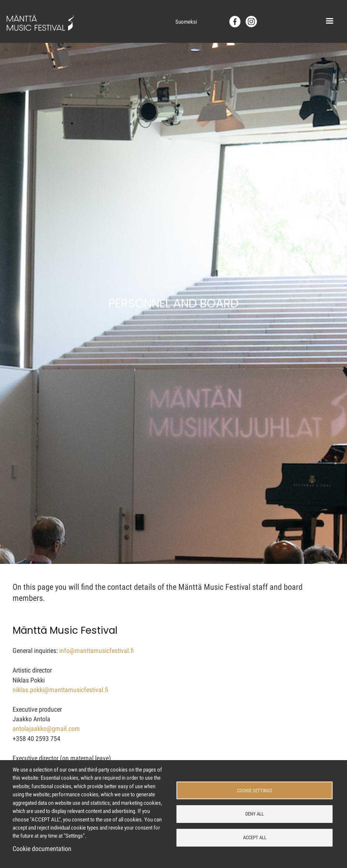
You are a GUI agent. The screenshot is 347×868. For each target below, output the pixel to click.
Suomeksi (186, 22)
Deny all (255, 814)
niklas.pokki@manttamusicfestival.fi (60, 690)
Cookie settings (255, 791)
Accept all (255, 838)
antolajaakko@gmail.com (46, 729)
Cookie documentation (42, 849)
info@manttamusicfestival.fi (97, 651)
